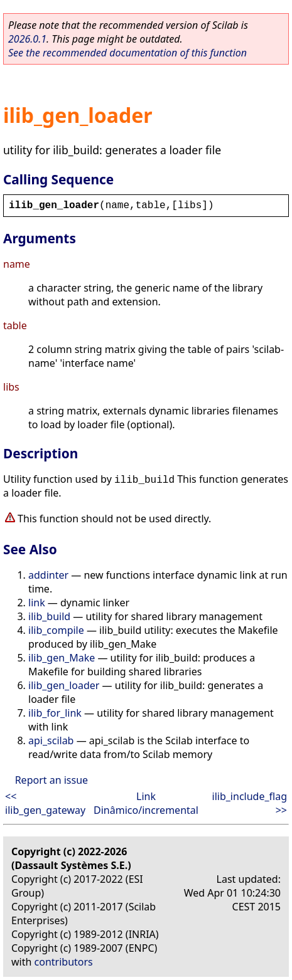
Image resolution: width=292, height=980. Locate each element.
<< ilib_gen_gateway (45, 803)
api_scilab (51, 740)
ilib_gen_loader (64, 685)
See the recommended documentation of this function (127, 53)
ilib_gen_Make (62, 658)
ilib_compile (56, 630)
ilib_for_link (55, 713)
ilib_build (49, 616)
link (37, 603)
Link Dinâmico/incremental (146, 803)
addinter (48, 575)
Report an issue (51, 780)
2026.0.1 (27, 39)
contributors (64, 962)
